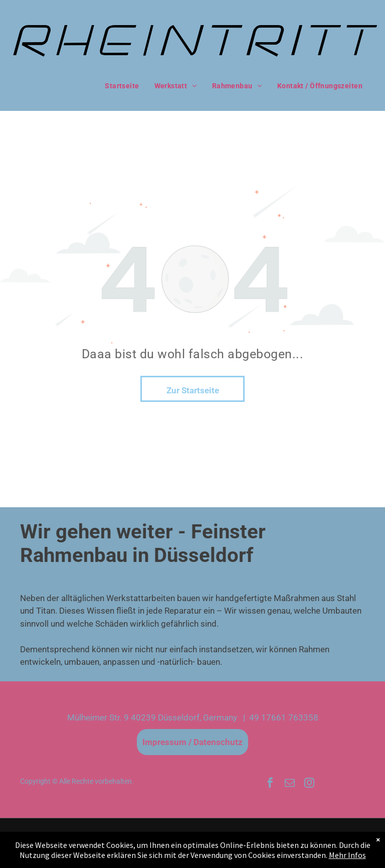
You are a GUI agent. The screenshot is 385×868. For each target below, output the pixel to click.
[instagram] (309, 784)
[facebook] (270, 784)
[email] (290, 784)
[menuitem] (122, 87)
